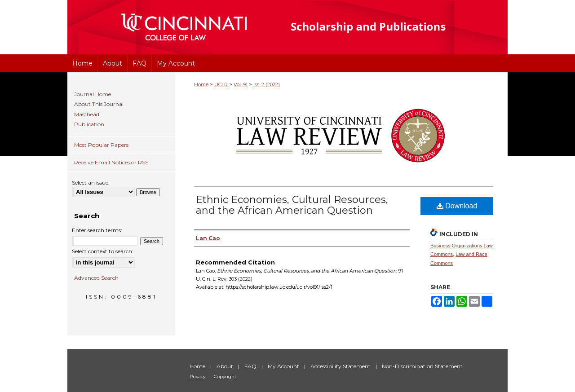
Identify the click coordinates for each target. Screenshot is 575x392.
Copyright (225, 377)
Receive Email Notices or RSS (111, 162)
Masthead (87, 115)
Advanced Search (96, 278)
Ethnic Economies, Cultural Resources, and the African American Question (292, 205)
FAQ (251, 366)
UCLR (221, 84)
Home (201, 84)
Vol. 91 (241, 84)
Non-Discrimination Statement (422, 366)
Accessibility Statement (341, 366)
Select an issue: (91, 183)
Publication (89, 124)
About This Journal (99, 104)
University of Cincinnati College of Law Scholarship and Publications (384, 27)
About (226, 366)
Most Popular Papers (101, 145)
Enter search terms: (97, 230)
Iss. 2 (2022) (267, 84)
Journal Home (93, 94)
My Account (284, 366)
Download (457, 206)
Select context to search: (103, 251)
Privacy (198, 377)
